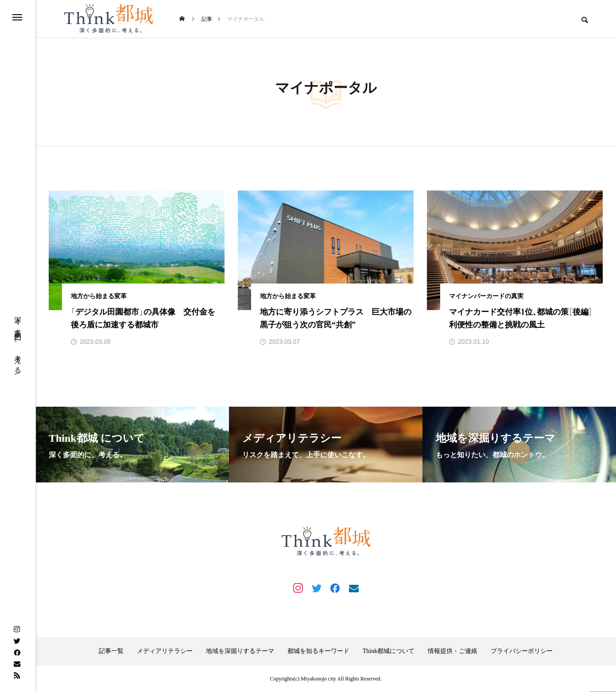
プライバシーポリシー (522, 651)
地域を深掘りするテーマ (240, 651)
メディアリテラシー (165, 651)
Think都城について (389, 651)
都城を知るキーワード (318, 651)
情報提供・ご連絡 (453, 651)
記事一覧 (111, 651)
